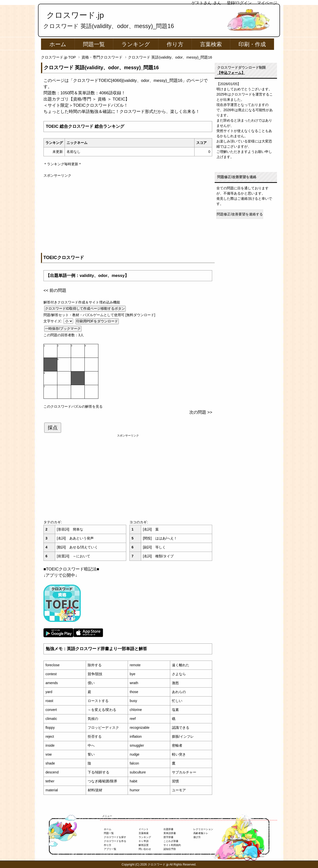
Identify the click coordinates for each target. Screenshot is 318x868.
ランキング (136, 44)
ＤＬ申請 (144, 841)
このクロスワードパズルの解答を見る (73, 406)
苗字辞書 (168, 837)
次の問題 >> (201, 412)
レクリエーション (203, 829)
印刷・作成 (252, 44)
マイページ (267, 3)
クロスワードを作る (115, 841)
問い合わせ (145, 849)
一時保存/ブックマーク (63, 329)
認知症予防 (170, 849)
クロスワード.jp (75, 15)
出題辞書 (168, 829)
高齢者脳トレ (201, 833)
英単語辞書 (170, 833)
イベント (144, 829)
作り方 (175, 44)
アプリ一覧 (110, 849)
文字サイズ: (53, 321)
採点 (53, 428)
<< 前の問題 (55, 290)
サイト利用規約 (172, 845)
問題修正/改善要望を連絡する (240, 214)
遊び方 (197, 837)
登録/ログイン (239, 3)
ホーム (58, 44)
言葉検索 (211, 44)
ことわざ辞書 (171, 841)
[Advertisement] (128, 213)
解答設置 (144, 845)
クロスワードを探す (115, 837)
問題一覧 (94, 44)
